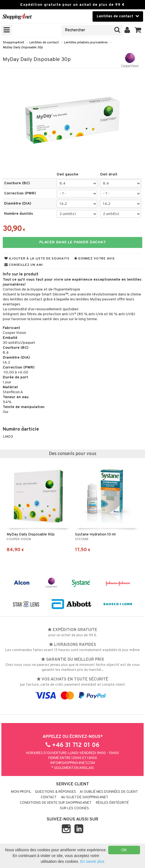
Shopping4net (13, 43)
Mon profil (21, 792)
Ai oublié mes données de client (109, 792)
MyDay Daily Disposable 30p (23, 48)
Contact (49, 797)
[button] (138, 30)
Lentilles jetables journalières (86, 43)
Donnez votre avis (94, 259)
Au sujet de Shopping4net (85, 797)
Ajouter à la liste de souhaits (37, 259)
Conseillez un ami (24, 265)
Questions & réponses (55, 792)
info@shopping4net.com (73, 763)
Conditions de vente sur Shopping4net (56, 803)
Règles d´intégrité (112, 803)
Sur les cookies (74, 808)
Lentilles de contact (44, 43)
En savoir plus (92, 861)
